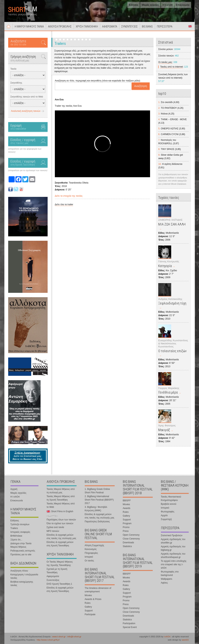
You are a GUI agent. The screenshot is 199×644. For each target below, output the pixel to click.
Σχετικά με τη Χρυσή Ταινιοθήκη (57, 571)
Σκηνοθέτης (16, 83)
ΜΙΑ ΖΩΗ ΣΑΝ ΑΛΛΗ (172, 224)
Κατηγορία (165, 266)
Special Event (130, 627)
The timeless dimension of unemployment (98, 590)
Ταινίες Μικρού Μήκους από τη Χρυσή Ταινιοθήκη (61, 498)
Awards (127, 508)
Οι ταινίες (89, 561)
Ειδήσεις (134, 5)
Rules (88, 603)
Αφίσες (164, 583)
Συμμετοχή (166, 519)
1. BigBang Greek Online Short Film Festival (97, 491)
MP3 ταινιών (53, 531)
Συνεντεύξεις (53, 580)
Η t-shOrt (167, 5)
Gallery (88, 607)
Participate (90, 614)
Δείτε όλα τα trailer (64, 204)
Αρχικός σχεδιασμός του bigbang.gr (173, 548)
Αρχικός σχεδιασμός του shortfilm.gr (173, 541)
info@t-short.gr (74, 637)
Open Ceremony (131, 535)
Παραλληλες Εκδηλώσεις (97, 522)
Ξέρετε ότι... (16, 540)
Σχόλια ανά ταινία (55, 527)
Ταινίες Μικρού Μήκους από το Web (61, 505)
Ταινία (13, 69)
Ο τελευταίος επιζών (172, 351)
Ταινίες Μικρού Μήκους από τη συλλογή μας (61, 491)
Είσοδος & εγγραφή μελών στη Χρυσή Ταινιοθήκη (60, 544)
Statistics (127, 546)
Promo (126, 527)
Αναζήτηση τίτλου (19, 571)
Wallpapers (167, 579)
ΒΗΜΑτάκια (16, 536)
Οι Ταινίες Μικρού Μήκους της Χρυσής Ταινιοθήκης (60, 563)
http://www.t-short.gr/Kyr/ (48, 640)
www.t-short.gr (59, 637)
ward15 (185, 640)
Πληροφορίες (91, 553)
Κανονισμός (91, 549)
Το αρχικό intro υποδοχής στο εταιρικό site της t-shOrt (174, 564)
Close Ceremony (131, 539)
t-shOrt (167, 637)
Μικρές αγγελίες (150, 5)
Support (89, 611)
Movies (88, 595)
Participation (129, 623)
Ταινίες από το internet (171, 67)
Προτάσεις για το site (21, 555)
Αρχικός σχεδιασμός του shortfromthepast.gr (173, 555)
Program (127, 523)
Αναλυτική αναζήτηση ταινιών (26, 111)
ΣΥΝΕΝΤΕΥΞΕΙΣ (129, 27)
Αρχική (9, 26)
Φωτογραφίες (168, 512)
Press (126, 531)
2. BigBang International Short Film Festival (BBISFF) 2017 (99, 500)
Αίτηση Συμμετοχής (94, 545)
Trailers (14, 528)
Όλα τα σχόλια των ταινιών (60, 523)
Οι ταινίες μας (165, 62)
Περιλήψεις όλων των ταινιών (61, 520)
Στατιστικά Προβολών (172, 535)
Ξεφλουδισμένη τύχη (172, 303)
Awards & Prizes (93, 599)
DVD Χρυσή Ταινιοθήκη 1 (59, 584)
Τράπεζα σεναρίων (20, 524)
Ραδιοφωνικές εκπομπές (23, 551)
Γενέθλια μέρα (168, 392)
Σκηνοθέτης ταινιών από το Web (27, 97)
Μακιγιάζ (164, 430)
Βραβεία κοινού (169, 504)
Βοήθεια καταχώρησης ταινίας (22, 584)
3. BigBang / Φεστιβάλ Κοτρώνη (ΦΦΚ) (96, 509)
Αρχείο (164, 515)
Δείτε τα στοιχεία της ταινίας (69, 196)
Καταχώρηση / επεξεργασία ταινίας (24, 576)
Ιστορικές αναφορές (20, 532)
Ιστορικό (89, 557)
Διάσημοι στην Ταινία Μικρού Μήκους (21, 545)
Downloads (128, 543)
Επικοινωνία (183, 5)
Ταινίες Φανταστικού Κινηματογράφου (171, 498)
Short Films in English (190, 26)
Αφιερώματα (53, 576)
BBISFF (127, 501)
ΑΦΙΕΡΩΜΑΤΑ (110, 27)
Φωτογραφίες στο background (170, 573)
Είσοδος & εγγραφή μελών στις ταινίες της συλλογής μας (62, 537)
